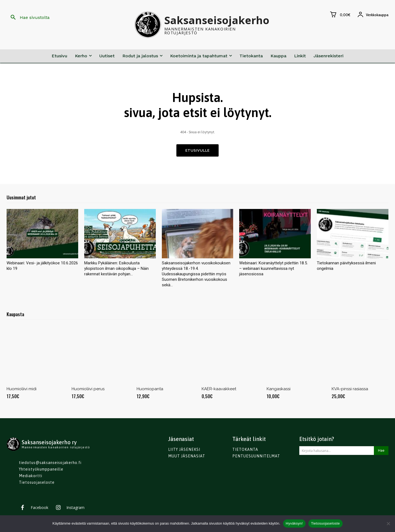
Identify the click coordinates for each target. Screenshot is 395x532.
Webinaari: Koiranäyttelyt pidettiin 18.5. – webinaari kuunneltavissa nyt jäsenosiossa (273, 270)
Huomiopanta (150, 390)
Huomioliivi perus (88, 390)
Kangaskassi (279, 390)
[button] (28, 18)
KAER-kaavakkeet (219, 390)
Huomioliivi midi (22, 390)
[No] (388, 523)
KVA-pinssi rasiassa (350, 390)
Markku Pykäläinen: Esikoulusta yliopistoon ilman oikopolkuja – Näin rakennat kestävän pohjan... (116, 270)
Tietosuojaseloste (325, 523)
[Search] (381, 452)
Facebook (39, 509)
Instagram (75, 509)
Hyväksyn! (294, 523)
